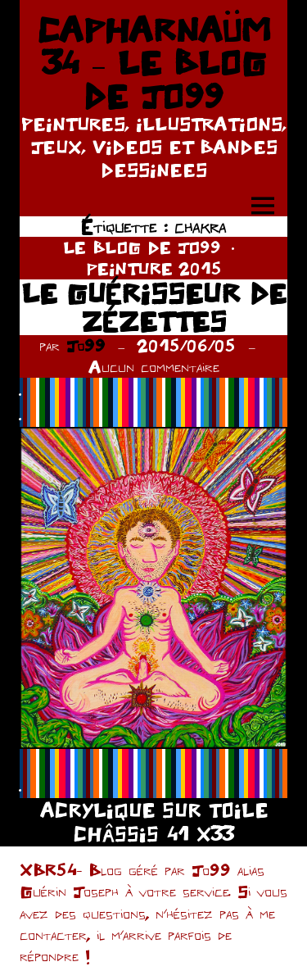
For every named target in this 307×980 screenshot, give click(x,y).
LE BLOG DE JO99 (142, 247)
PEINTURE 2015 (154, 268)
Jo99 (86, 345)
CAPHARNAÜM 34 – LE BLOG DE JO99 (154, 63)
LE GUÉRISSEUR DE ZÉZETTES (154, 307)
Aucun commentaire (154, 367)
